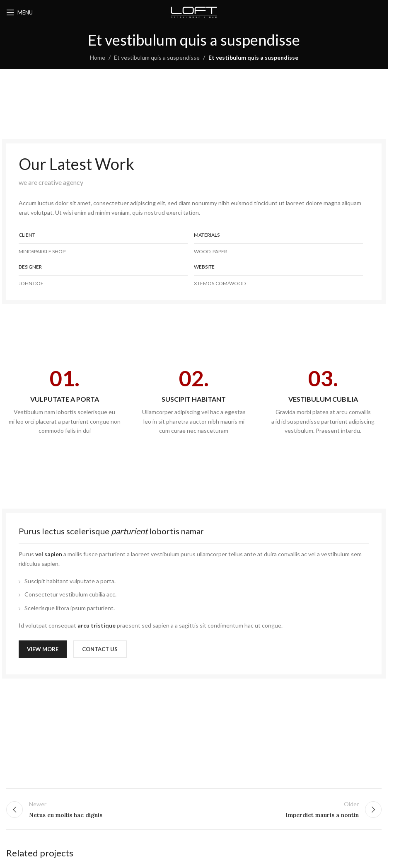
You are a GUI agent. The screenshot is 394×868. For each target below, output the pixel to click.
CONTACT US (100, 649)
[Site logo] (194, 12)
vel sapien (49, 554)
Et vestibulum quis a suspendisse (157, 57)
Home (98, 57)
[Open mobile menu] (19, 12)
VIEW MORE (43, 649)
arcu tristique (97, 625)
